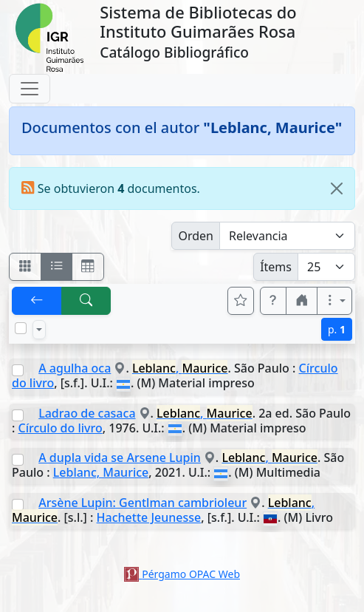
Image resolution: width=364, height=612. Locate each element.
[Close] (337, 188)
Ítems (276, 267)
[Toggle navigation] (30, 89)
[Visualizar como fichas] (25, 267)
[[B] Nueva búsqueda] (86, 301)
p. (337, 329)
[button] (273, 301)
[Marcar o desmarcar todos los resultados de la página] (21, 328)
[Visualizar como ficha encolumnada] (57, 267)
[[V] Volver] (37, 301)
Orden (196, 236)
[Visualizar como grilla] (88, 267)
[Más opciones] (334, 301)
